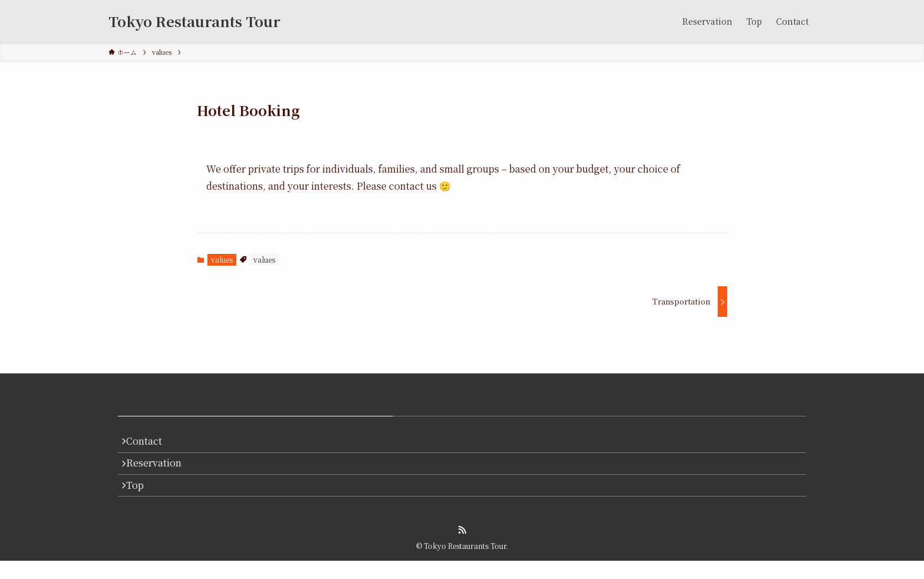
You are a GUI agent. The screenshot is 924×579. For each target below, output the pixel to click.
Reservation (160, 472)
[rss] (462, 548)
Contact (150, 444)
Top (141, 500)
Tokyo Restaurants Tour (194, 21)
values (222, 259)
